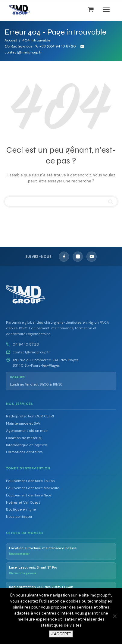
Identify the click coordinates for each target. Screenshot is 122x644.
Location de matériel (24, 438)
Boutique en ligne (21, 509)
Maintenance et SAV (23, 423)
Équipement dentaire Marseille (33, 488)
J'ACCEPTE (61, 634)
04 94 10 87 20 (26, 344)
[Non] (114, 616)
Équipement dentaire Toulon (30, 481)
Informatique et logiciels (27, 445)
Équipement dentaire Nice (29, 495)
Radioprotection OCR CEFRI (30, 416)
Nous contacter (19, 517)
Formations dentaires (24, 452)
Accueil (11, 40)
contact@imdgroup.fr (31, 352)
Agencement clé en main (27, 431)
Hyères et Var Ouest (23, 502)
